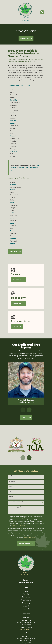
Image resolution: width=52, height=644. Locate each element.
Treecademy (26, 603)
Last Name (12, 481)
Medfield (13, 213)
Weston (12, 244)
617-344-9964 (26, 583)
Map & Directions (26, 629)
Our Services (26, 597)
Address (11, 497)
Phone (10, 486)
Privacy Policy (26, 609)
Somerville (13, 136)
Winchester (14, 151)
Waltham (13, 231)
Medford (13, 121)
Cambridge (14, 100)
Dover (12, 203)
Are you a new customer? (16, 502)
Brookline (13, 190)
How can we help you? (15, 507)
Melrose (13, 123)
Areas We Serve (26, 600)
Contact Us (26, 606)
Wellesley (13, 238)
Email (10, 492)
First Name (12, 476)
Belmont (13, 185)
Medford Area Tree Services (19, 86)
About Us (26, 594)
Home (26, 591)
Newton (13, 223)
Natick (12, 218)
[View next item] (29, 410)
